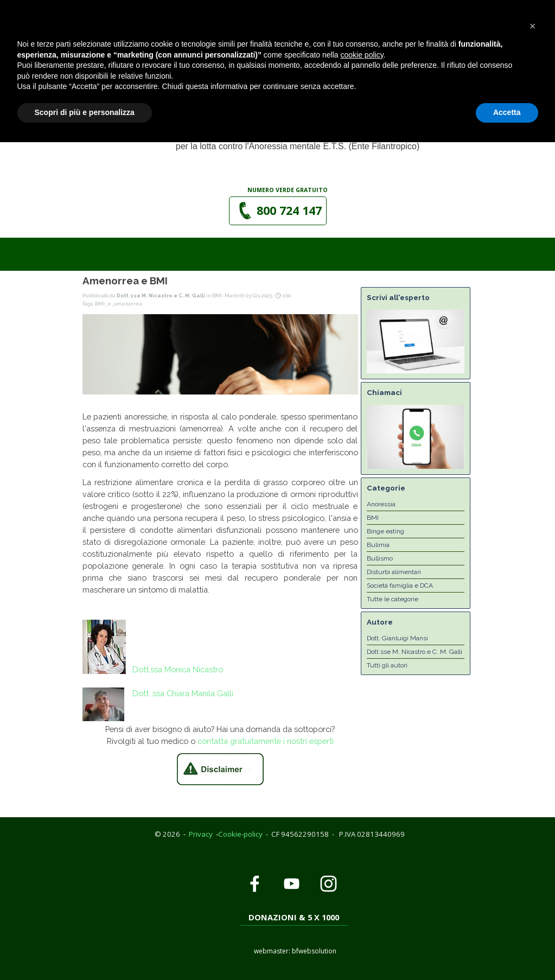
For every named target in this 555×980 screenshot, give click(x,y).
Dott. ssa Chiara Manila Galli (183, 693)
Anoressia (381, 504)
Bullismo (380, 558)
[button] (262, 20)
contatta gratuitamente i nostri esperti (266, 741)
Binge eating (385, 531)
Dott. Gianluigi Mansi (397, 638)
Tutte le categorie (393, 599)
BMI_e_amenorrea (119, 304)
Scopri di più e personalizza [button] (85, 950)
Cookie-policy (240, 834)
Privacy (201, 834)
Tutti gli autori (387, 665)
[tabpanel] (288, 189)
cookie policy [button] (362, 893)
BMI (373, 518)
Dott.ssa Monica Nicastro (178, 669)
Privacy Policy (31, 5)
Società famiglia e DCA (400, 586)
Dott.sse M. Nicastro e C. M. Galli (414, 652)
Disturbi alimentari (394, 572)
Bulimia (378, 545)
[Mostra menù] (387, 55)
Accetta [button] (507, 950)
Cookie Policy (88, 5)
